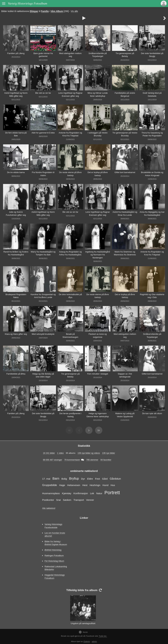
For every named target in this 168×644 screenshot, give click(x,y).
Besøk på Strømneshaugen (70, 336)
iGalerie (87, 641)
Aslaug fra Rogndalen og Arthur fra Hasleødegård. (70, 253)
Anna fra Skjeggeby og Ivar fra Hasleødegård (152, 213)
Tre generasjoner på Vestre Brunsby (125, 134)
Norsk (83, 632)
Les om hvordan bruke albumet (55, 534)
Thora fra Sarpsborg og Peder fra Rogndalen (152, 134)
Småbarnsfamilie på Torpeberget (98, 55)
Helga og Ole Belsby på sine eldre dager (43, 375)
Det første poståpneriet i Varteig (70, 415)
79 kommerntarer (72, 460)
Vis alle (74, 11)
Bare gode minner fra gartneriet (43, 55)
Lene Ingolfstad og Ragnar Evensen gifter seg (70, 94)
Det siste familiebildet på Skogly (152, 55)
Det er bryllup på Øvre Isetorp (98, 174)
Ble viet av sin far (43, 93)
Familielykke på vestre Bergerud (125, 94)
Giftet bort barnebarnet (125, 172)
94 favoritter (106, 460)
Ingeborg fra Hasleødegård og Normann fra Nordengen (98, 255)
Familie (45, 11)
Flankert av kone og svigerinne (98, 336)
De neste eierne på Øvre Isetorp (70, 174)
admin (94, 641)
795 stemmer (92, 460)
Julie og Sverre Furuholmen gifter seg (16, 213)
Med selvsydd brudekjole (43, 334)
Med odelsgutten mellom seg (70, 55)
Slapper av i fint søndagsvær (125, 375)
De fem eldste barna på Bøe (16, 134)
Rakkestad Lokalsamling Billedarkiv (56, 568)
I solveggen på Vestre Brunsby (98, 134)
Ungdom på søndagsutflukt (83, 623)
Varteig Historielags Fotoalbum (28, 3)
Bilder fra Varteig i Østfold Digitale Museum (56, 543)
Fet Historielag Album (54, 561)
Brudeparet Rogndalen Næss (16, 296)
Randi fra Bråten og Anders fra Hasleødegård (16, 253)
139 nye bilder (108, 453)
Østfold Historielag (53, 550)
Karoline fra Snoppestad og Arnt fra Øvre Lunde (43, 296)
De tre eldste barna (16, 172)
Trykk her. (103, 636)
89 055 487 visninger (53, 460)
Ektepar (34, 11)
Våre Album (57, 11)
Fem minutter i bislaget (98, 374)
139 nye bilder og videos (89, 453)
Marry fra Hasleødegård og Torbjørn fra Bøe (43, 253)
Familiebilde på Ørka (16, 374)
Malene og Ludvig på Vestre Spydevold (125, 415)
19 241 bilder (49, 453)
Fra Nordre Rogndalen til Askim (43, 174)
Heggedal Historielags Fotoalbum (55, 576)
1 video (60, 453)
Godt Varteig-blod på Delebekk (152, 94)
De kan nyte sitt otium (152, 413)
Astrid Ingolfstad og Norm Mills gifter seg (16, 94)
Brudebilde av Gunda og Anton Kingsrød (152, 174)
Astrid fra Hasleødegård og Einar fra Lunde (125, 213)
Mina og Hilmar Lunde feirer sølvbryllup (98, 94)
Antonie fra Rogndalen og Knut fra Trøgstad (70, 134)
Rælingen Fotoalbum (54, 556)
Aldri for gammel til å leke (43, 133)
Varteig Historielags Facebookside (53, 526)
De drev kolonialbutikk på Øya (70, 296)
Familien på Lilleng (16, 53)
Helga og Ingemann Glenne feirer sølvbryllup (98, 415)
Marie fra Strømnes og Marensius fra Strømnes (125, 253)
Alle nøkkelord (49, 508)
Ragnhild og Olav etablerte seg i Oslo (152, 296)
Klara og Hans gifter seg (16, 334)
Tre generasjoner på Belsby (125, 55)
